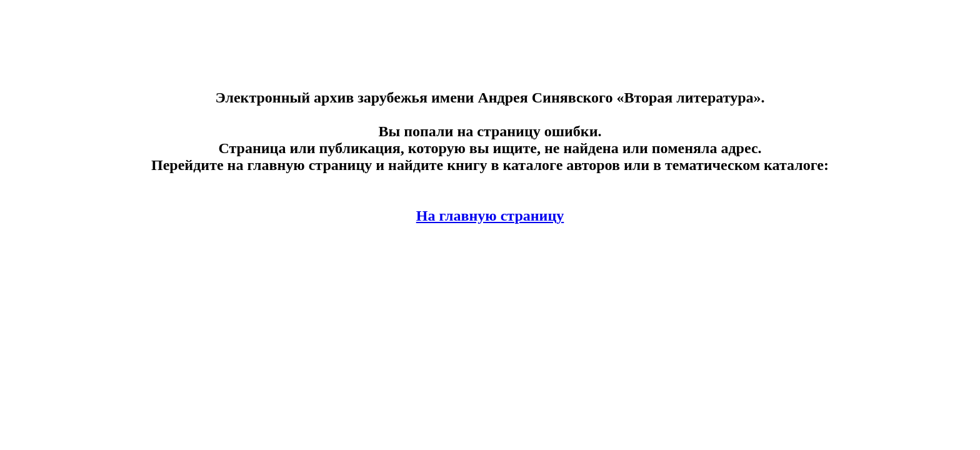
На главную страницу (490, 216)
